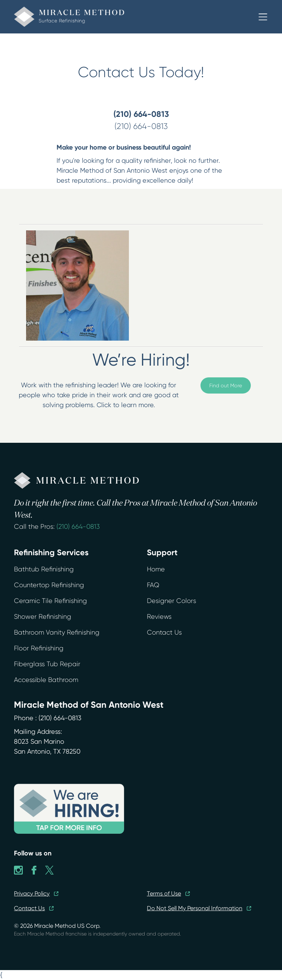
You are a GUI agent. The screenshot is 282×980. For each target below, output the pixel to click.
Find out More (226, 385)
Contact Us (164, 632)
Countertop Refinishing (49, 585)
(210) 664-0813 (78, 527)
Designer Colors (171, 601)
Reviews (159, 617)
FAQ (153, 585)
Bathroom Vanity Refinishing (57, 632)
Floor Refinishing (39, 648)
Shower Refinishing (43, 617)
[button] (263, 17)
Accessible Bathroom (46, 680)
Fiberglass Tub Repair (47, 664)
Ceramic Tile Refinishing (50, 601)
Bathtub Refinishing (44, 569)
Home (156, 569)
